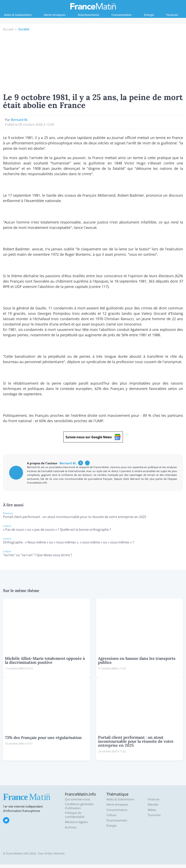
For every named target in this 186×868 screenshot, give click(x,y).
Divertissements (89, 15)
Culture (111, 815)
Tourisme (154, 815)
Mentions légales (76, 822)
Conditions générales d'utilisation (79, 806)
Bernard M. (19, 120)
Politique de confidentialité (75, 815)
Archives (71, 827)
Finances (172, 15)
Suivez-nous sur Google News (93, 437)
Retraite (93, 23)
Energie (149, 15)
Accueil (8, 29)
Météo (152, 810)
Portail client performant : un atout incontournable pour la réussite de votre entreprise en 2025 (75, 517)
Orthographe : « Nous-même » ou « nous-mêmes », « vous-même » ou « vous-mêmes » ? (68, 542)
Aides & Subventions (18, 15)
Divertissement (117, 820)
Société (24, 29)
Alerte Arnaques (55, 15)
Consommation (122, 15)
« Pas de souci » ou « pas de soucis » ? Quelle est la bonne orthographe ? (57, 530)
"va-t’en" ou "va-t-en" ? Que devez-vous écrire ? (38, 555)
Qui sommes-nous (78, 799)
